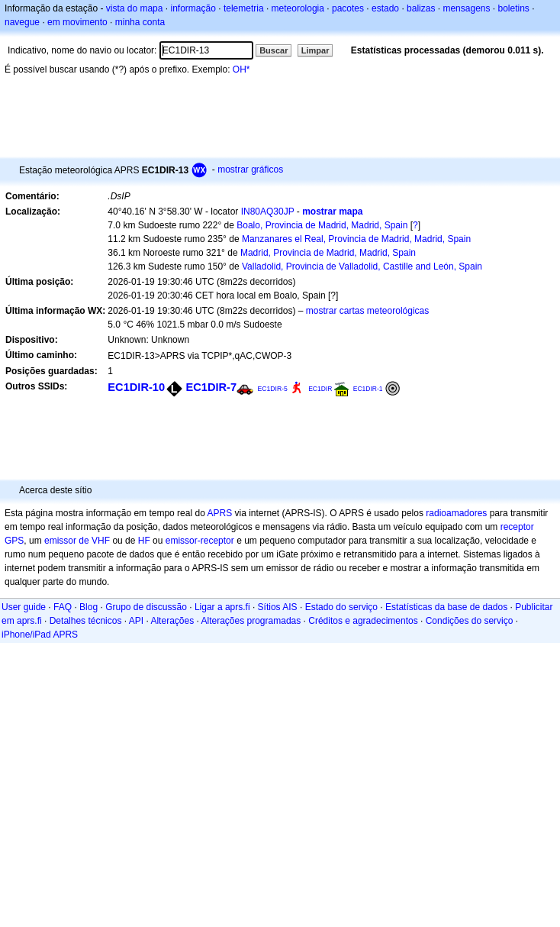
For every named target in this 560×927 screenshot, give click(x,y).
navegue (22, 22)
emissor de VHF (77, 541)
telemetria (244, 8)
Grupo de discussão (146, 607)
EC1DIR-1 (368, 389)
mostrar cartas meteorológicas (367, 311)
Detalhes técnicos (86, 621)
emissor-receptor (200, 541)
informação (193, 8)
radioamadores (456, 513)
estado (385, 8)
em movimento (77, 22)
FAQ (63, 607)
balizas (421, 8)
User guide (24, 607)
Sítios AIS (278, 607)
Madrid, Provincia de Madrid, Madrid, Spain (328, 253)
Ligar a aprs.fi (222, 607)
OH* (241, 69)
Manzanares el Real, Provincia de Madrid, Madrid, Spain (356, 239)
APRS (219, 513)
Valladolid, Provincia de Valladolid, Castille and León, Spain (362, 266)
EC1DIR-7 (211, 387)
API (136, 621)
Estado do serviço (341, 607)
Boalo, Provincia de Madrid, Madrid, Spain (322, 225)
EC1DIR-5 (272, 389)
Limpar (315, 50)
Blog (89, 607)
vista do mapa (135, 8)
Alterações (172, 621)
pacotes (348, 8)
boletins (514, 8)
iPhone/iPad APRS (40, 635)
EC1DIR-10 (136, 387)
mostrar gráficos (250, 170)
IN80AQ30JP (268, 212)
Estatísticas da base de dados (446, 607)
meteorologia (298, 8)
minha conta (140, 22)
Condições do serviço (470, 621)
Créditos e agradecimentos (363, 621)
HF (144, 541)
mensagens (466, 8)
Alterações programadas (251, 621)
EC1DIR (320, 389)
